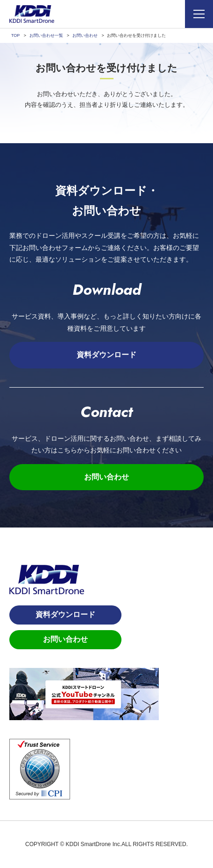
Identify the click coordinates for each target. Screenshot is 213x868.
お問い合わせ (106, 477)
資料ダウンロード (106, 355)
